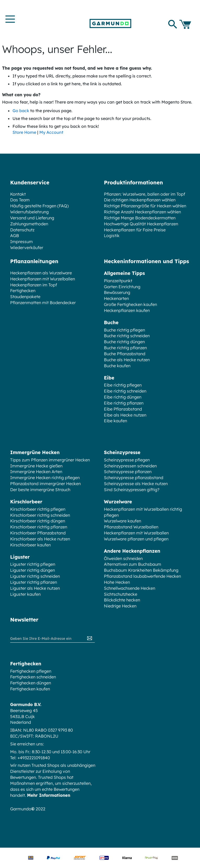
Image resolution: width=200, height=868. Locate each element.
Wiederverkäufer (27, 248)
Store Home (24, 132)
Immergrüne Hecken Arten (36, 472)
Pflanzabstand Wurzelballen (131, 527)
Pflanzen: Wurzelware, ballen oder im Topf (145, 194)
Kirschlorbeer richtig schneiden (40, 515)
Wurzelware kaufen (123, 521)
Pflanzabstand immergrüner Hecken (45, 484)
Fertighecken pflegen (31, 671)
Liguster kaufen (25, 594)
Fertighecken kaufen (30, 689)
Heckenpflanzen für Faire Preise (135, 230)
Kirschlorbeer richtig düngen (38, 521)
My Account (51, 132)
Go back (21, 111)
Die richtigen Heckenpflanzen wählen (140, 200)
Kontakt (18, 194)
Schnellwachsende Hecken (130, 588)
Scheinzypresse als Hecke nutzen (136, 484)
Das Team (20, 200)
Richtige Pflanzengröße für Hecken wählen (145, 206)
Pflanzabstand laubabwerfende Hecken (142, 576)
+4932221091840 (34, 758)
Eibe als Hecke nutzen (125, 415)
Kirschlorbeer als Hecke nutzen (40, 539)
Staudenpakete (25, 297)
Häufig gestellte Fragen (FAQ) (39, 206)
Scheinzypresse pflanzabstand (134, 478)
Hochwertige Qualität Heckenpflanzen (141, 224)
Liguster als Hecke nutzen (35, 588)
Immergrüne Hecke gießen (36, 466)
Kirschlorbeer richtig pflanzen (39, 527)
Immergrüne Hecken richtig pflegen (45, 478)
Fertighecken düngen (31, 683)
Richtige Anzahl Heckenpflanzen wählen (142, 212)
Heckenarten (116, 298)
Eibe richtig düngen (123, 397)
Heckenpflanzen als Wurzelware (41, 273)
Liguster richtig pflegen (33, 564)
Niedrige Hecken (120, 606)
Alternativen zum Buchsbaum (133, 564)
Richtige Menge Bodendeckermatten (140, 218)
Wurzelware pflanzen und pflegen (136, 539)
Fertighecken (23, 291)
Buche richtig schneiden (127, 336)
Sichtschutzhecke (121, 594)
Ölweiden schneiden (123, 558)
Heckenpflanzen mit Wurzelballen (43, 279)
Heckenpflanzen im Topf (34, 285)
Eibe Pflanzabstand (123, 409)
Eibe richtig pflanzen (124, 403)
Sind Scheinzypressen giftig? (132, 490)
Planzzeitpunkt (118, 281)
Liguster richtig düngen (33, 570)
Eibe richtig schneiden (125, 391)
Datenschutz (22, 230)
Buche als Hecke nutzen (127, 360)
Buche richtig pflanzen (125, 348)
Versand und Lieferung (32, 218)
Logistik (112, 236)
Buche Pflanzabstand (125, 354)
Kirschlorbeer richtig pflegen (38, 509)
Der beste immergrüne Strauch (40, 490)
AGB (15, 236)
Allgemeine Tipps (124, 273)
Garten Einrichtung (122, 287)
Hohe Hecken (117, 582)
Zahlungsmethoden (29, 224)
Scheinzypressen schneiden (130, 466)
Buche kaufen (117, 366)
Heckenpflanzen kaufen (127, 310)
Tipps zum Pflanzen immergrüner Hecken (50, 460)
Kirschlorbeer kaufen (30, 545)
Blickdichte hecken (122, 600)
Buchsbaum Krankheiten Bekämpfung (141, 570)
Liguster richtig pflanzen (34, 582)
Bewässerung (117, 292)
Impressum (21, 242)
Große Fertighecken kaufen (130, 304)
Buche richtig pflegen (124, 330)
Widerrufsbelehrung (29, 212)
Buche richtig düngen (124, 342)
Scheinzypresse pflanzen (128, 472)
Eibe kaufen (115, 421)
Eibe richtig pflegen (123, 385)
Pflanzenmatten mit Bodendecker (43, 303)
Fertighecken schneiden (33, 677)
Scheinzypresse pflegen (127, 460)
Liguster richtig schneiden (35, 576)
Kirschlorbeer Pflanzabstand (38, 533)
